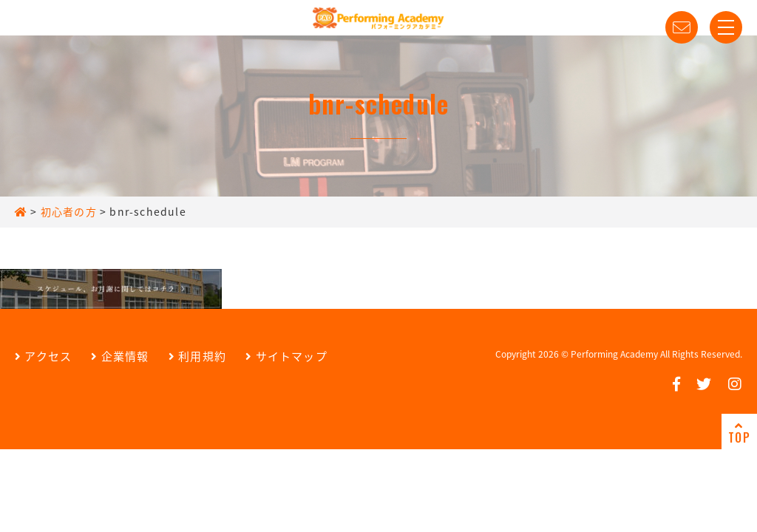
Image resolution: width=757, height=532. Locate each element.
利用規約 (197, 356)
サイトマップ (286, 356)
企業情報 (120, 356)
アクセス (43, 356)
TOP (739, 433)
